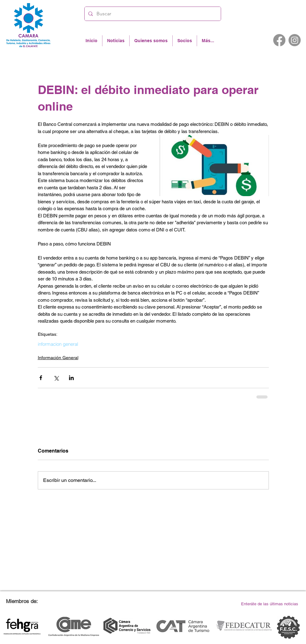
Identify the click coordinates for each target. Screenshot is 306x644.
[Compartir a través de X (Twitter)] (56, 378)
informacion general (58, 344)
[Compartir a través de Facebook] (41, 378)
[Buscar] (152, 14)
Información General (58, 358)
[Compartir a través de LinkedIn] (71, 378)
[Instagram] (295, 40)
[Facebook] (279, 40)
